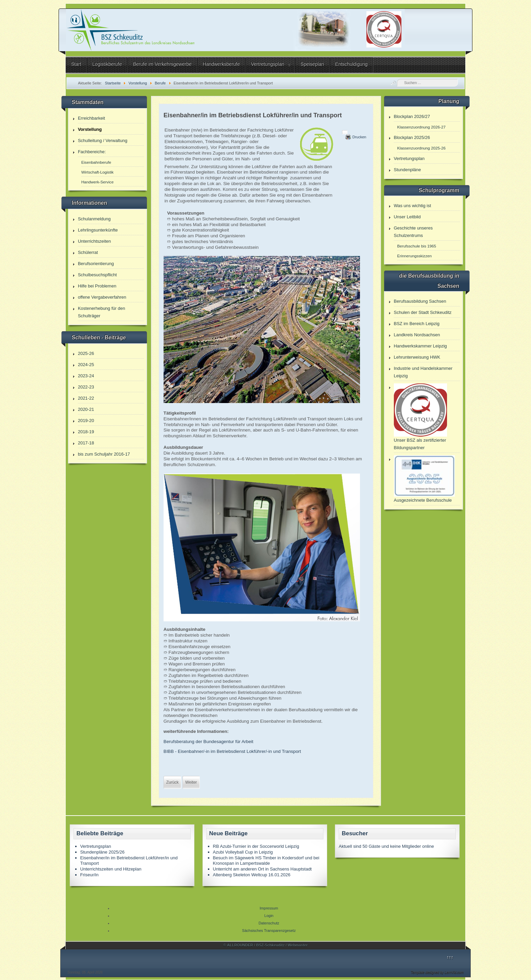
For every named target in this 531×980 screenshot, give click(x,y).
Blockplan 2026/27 (412, 116)
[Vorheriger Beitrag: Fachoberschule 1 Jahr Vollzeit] (173, 782)
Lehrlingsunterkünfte (98, 230)
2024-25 (86, 365)
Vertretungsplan (268, 64)
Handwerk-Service (97, 182)
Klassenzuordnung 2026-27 (421, 127)
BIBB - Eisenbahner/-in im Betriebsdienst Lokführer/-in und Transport (232, 751)
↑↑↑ (450, 957)
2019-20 (86, 421)
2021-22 (86, 398)
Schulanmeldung (94, 219)
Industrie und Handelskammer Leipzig (423, 372)
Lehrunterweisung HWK (417, 357)
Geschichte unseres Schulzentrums (413, 232)
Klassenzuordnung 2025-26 (421, 148)
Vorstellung (90, 129)
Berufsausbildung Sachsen (420, 301)
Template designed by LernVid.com (437, 972)
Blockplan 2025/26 (412, 137)
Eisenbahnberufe (96, 162)
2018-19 (86, 432)
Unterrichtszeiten (94, 241)
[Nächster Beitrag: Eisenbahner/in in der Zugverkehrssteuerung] (191, 782)
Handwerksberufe (221, 64)
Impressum (269, 908)
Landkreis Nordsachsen (417, 335)
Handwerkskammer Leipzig (420, 346)
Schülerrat (88, 252)
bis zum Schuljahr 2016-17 (104, 454)
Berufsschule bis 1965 (417, 246)
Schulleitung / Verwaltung (103, 141)
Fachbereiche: (92, 152)
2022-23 (86, 387)
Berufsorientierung (96, 264)
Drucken (359, 137)
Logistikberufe (107, 64)
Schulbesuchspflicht (97, 275)
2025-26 (86, 353)
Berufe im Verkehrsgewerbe (162, 64)
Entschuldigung (352, 64)
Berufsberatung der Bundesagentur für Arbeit (208, 742)
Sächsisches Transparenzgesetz (269, 931)
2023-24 (86, 376)
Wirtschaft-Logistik (97, 172)
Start (76, 64)
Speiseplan (312, 64)
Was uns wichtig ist (412, 206)
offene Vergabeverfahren (102, 297)
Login (269, 916)
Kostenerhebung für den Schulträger (102, 312)
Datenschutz (269, 923)
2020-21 (86, 409)
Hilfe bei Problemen (97, 286)
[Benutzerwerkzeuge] (345, 132)
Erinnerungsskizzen (415, 256)
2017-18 (86, 443)
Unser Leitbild (407, 217)
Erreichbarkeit (91, 118)
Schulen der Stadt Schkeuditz (423, 312)
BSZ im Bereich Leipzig (417, 324)
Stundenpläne (407, 170)
